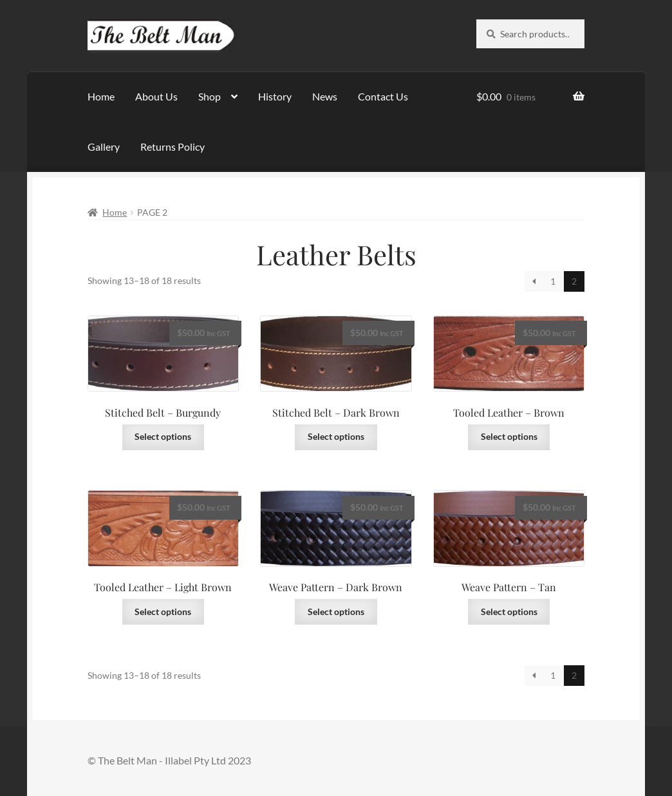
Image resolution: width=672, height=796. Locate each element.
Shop (210, 96)
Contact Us (383, 96)
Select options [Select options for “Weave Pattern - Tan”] (509, 611)
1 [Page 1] (553, 281)
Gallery (104, 147)
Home (101, 96)
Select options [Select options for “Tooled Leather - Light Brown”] (163, 611)
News (325, 96)
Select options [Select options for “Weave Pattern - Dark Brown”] (336, 611)
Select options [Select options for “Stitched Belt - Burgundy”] (163, 436)
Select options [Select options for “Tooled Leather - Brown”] (509, 436)
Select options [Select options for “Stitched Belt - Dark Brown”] (336, 436)
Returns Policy (173, 147)
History (275, 96)
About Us (156, 96)
